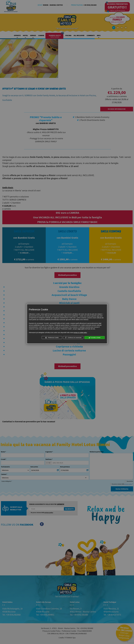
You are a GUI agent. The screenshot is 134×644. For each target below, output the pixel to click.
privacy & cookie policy (80, 333)
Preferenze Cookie (52, 338)
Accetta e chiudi (95, 338)
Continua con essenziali (73, 338)
